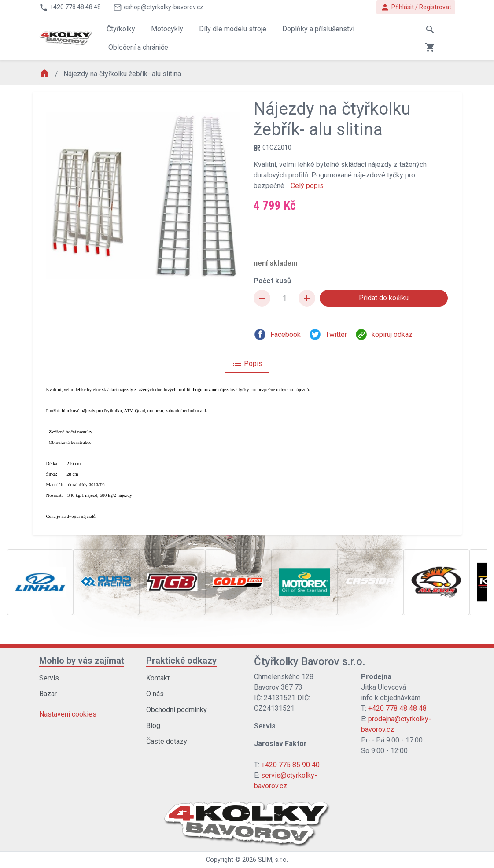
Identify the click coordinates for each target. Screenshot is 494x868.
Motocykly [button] (167, 29)
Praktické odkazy (181, 661)
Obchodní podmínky (177, 710)
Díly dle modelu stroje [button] (233, 29)
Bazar (48, 694)
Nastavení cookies (68, 714)
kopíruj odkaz (384, 334)
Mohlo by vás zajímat (82, 661)
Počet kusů (272, 281)
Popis (247, 364)
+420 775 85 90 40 (290, 765)
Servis (49, 678)
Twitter (328, 334)
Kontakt (158, 678)
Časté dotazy (167, 741)
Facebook (277, 334)
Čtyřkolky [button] (121, 29)
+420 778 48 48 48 (397, 708)
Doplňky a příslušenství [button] (318, 29)
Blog (153, 726)
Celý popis (307, 186)
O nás (155, 694)
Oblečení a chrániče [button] (138, 47)
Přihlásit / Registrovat (416, 7)
